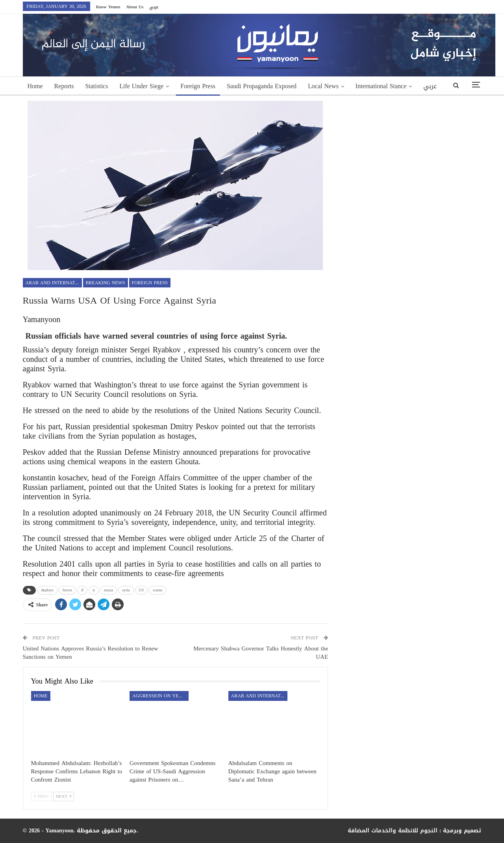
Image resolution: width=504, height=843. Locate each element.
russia (108, 590)
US (142, 590)
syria (126, 590)
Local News (323, 86)
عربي (154, 7)
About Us (135, 7)
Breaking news (106, 283)
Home (35, 86)
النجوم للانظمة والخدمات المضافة (393, 831)
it (94, 590)
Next (64, 796)
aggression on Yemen (160, 696)
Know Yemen (108, 7)
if (82, 590)
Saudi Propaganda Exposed (262, 86)
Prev (41, 796)
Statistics (96, 86)
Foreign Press (198, 86)
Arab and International (54, 283)
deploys (47, 590)
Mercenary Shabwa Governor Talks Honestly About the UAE (261, 653)
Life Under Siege (141, 86)
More (362, 86)
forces (67, 590)
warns (157, 590)
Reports (64, 86)
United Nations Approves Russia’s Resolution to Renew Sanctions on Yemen (91, 653)
